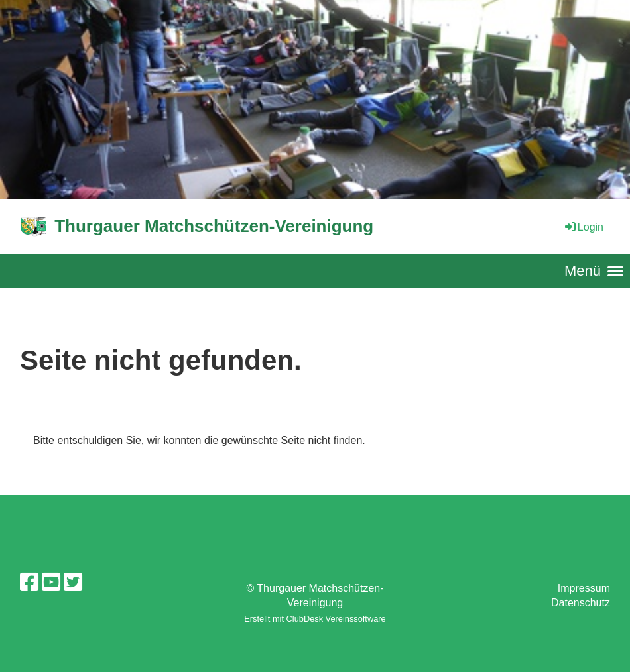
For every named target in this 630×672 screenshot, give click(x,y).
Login (583, 227)
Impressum (584, 588)
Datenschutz (581, 603)
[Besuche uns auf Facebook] (29, 583)
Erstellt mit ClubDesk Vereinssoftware (315, 619)
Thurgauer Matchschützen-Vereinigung (214, 226)
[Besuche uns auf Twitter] (73, 583)
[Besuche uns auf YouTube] (51, 583)
